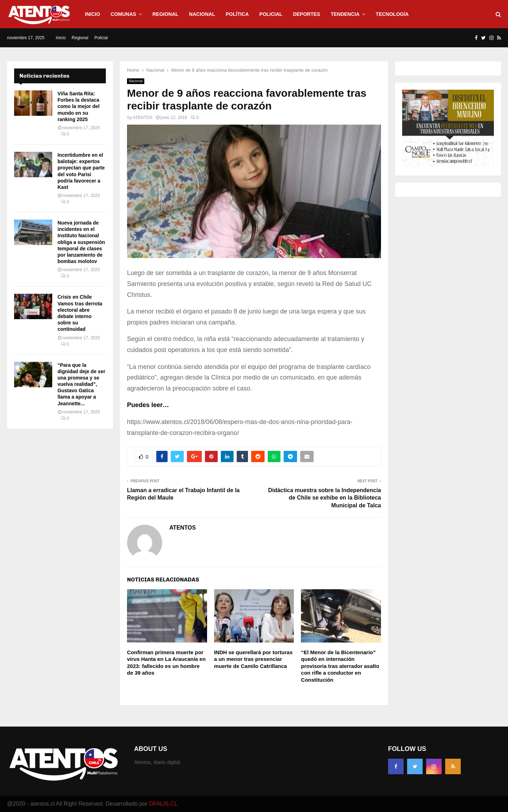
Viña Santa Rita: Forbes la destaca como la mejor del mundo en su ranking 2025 (78, 106)
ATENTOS (143, 118)
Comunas (123, 14)
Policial (271, 14)
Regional (165, 14)
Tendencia (345, 14)
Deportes (306, 14)
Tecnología (392, 14)
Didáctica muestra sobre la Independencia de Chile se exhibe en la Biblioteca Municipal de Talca (325, 498)
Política (237, 14)
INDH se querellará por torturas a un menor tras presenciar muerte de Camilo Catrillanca (253, 659)
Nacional (202, 14)
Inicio (93, 14)
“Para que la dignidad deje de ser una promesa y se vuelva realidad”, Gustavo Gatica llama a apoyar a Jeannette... (81, 384)
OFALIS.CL (163, 804)
